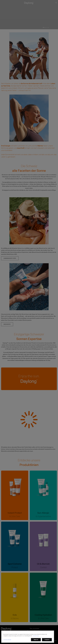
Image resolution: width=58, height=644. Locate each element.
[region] (28, 637)
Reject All (36, 640)
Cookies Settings (7, 640)
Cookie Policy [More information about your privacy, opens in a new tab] (36, 636)
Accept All (47, 640)
